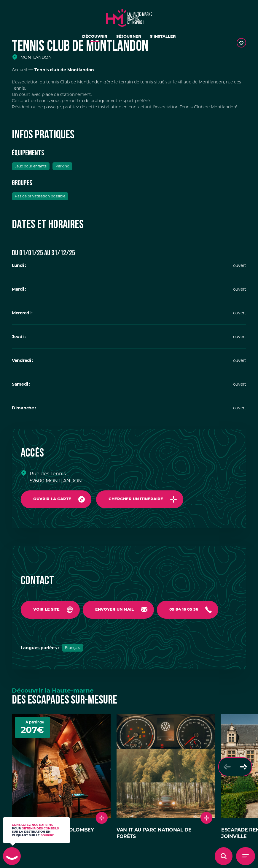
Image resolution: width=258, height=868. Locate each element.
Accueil (19, 70)
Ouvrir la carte (52, 499)
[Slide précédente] (227, 767)
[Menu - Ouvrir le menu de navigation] (246, 856)
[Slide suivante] (243, 767)
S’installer (163, 37)
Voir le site (46, 610)
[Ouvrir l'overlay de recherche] (224, 856)
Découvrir (95, 37)
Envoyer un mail (114, 610)
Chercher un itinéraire (136, 499)
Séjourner (129, 37)
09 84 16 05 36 (184, 610)
